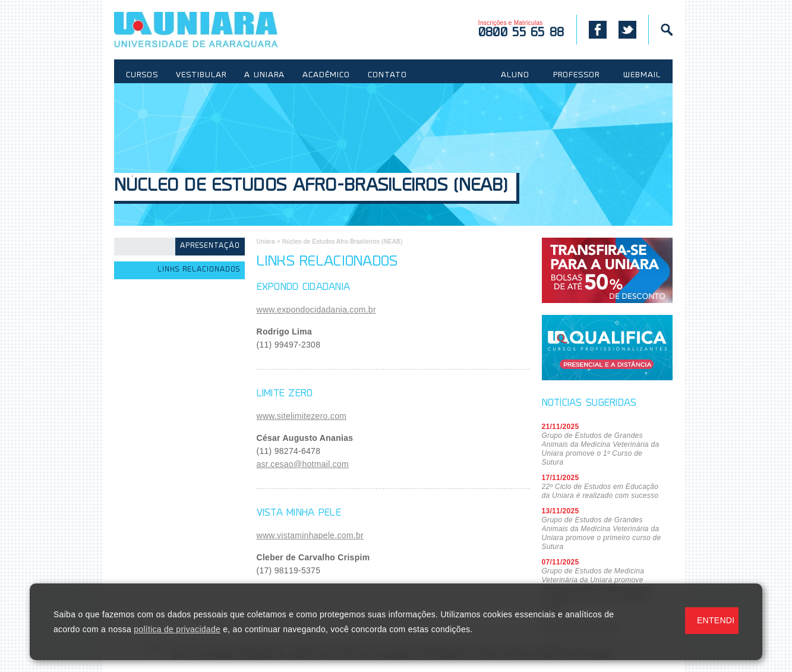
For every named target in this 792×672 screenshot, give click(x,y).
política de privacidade (177, 629)
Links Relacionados (199, 270)
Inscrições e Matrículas (521, 29)
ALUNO (515, 75)
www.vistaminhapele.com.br (310, 535)
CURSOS (142, 75)
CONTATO (387, 75)
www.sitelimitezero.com (302, 416)
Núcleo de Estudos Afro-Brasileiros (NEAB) (311, 187)
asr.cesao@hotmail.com (303, 464)
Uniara (266, 242)
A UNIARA (264, 75)
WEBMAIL (642, 75)
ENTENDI (716, 620)
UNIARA (213, 30)
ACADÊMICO (326, 75)
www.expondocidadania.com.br (316, 310)
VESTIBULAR (201, 75)
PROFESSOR (576, 75)
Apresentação (210, 246)
